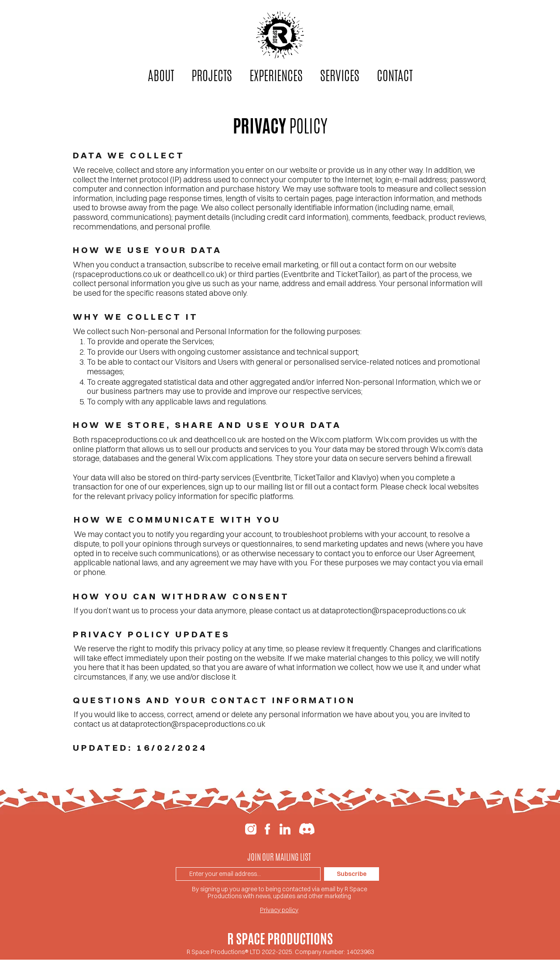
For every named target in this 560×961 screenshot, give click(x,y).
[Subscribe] (352, 874)
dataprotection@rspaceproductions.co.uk (393, 610)
